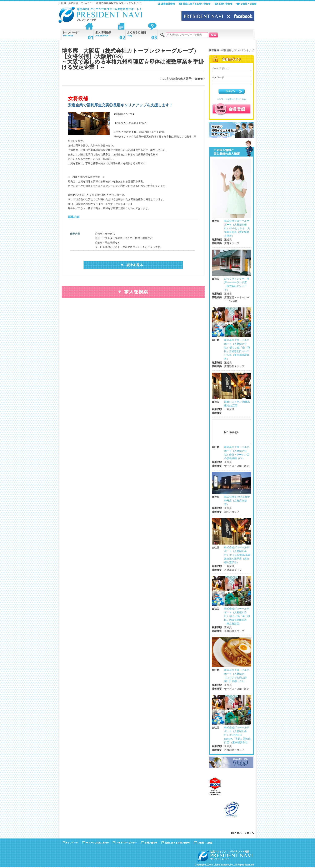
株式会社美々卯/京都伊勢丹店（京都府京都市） (237, 501)
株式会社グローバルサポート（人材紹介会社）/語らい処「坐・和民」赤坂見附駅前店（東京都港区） (237, 616)
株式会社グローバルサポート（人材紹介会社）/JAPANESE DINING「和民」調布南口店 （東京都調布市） (237, 735)
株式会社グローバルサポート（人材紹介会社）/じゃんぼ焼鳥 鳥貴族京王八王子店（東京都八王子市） (237, 555)
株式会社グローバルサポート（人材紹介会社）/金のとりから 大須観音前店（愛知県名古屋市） (237, 228)
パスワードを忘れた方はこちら (231, 99)
